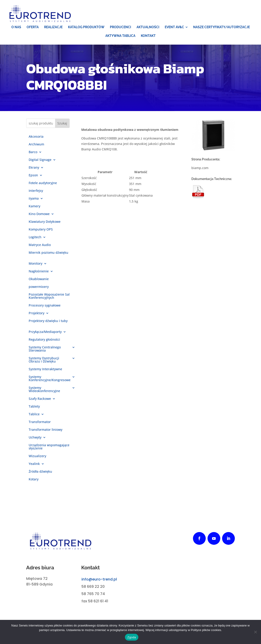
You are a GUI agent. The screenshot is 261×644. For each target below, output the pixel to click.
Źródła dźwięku (40, 472)
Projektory (37, 313)
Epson (33, 175)
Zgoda (132, 637)
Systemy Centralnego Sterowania (45, 349)
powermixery (39, 287)
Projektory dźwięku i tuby (48, 321)
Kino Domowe (39, 214)
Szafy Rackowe (40, 399)
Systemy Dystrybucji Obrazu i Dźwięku (44, 360)
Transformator (40, 422)
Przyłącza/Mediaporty (45, 332)
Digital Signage (40, 160)
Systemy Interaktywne (45, 369)
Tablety (34, 407)
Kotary (34, 479)
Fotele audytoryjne (43, 183)
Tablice (34, 414)
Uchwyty (35, 438)
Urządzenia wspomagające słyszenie (49, 447)
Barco (33, 152)
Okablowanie (39, 279)
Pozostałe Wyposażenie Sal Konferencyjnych (49, 296)
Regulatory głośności (44, 340)
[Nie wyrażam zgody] (255, 632)
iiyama (34, 199)
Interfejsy (36, 191)
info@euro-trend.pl (99, 579)
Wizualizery (37, 456)
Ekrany (34, 168)
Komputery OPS (41, 230)
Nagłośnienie (39, 271)
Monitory (35, 264)
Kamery (34, 206)
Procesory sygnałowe (45, 306)
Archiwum (36, 145)
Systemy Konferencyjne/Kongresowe (50, 379)
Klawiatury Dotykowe (45, 222)
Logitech (35, 237)
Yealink (34, 464)
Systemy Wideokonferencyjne (44, 390)
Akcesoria (36, 137)
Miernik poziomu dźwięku (48, 253)
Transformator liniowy (46, 430)
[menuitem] (16, 27)
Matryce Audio (40, 245)
